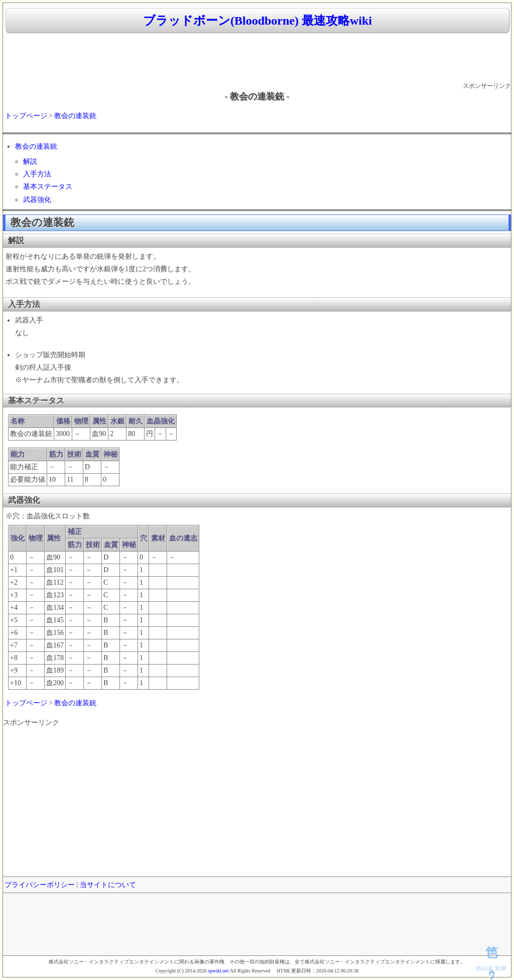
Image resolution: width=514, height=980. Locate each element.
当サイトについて (108, 885)
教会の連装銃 (75, 116)
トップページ (26, 116)
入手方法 (37, 174)
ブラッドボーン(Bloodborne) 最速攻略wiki (258, 21)
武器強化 (37, 200)
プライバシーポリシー (40, 885)
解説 (30, 161)
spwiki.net (218, 971)
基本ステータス (48, 187)
